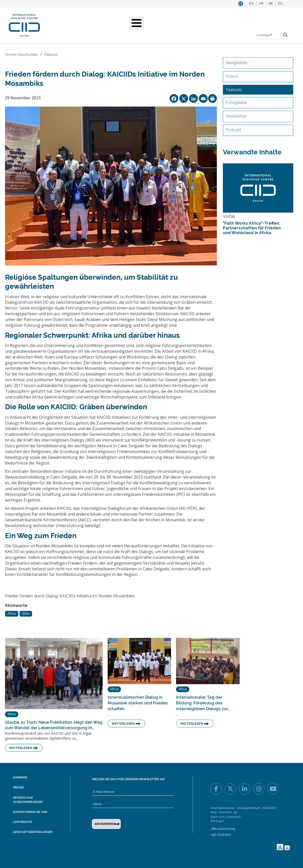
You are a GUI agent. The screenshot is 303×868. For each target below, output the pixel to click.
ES (280, 3)
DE (271, 3)
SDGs (26, 614)
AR (261, 3)
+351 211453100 (220, 834)
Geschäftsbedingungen (32, 832)
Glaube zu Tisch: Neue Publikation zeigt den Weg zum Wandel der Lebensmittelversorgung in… (54, 725)
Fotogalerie (236, 102)
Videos (232, 76)
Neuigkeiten (237, 63)
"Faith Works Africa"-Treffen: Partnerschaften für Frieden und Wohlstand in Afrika (252, 228)
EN (251, 3)
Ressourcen (216, 25)
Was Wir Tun (93, 25)
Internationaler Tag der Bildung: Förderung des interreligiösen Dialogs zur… (203, 703)
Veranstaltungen (179, 25)
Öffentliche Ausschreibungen (27, 800)
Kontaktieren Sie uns (30, 812)
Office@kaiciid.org (223, 829)
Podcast (233, 130)
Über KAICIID (62, 25)
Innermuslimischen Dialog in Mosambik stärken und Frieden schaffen (138, 703)
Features (51, 55)
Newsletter (236, 116)
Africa (12, 614)
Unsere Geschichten (133, 25)
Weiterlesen (21, 748)
